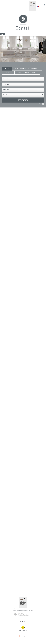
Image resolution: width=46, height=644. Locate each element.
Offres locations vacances (27, 73)
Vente (7, 69)
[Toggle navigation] (2, 34)
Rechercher (23, 100)
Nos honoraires (25, 611)
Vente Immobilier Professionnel (27, 69)
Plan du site (14, 611)
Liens (29, 611)
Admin (32, 611)
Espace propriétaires (23, 636)
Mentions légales (20, 611)
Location (8, 73)
